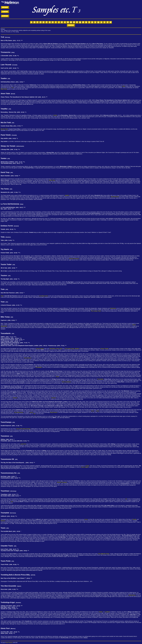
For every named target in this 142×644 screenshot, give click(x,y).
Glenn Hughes (85, 467)
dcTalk (55, 115)
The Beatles (39, 367)
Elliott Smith (4, 89)
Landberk (107, 612)
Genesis (15, 398)
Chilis (124, 86)
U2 (13, 88)
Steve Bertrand (115, 197)
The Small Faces (19, 412)
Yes (34, 414)
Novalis (135, 519)
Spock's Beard (40, 349)
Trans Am (19, 429)
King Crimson (54, 412)
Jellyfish (67, 195)
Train (2, 296)
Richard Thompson (74, 259)
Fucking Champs (26, 429)
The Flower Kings (70, 349)
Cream (87, 466)
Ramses (3, 521)
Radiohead (113, 308)
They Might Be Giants (104, 554)
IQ (126, 499)
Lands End (23, 444)
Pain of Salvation (66, 382)
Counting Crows (44, 296)
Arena (86, 519)
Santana (54, 398)
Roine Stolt (59, 349)
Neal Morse (53, 349)
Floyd (57, 377)
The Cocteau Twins (96, 311)
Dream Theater (105, 349)
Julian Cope (52, 180)
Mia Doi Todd (4, 129)
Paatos (101, 612)
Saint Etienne (132, 595)
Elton (98, 411)
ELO (93, 411)
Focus (31, 412)
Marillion (77, 349)
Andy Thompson (9, 643)
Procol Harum (28, 358)
